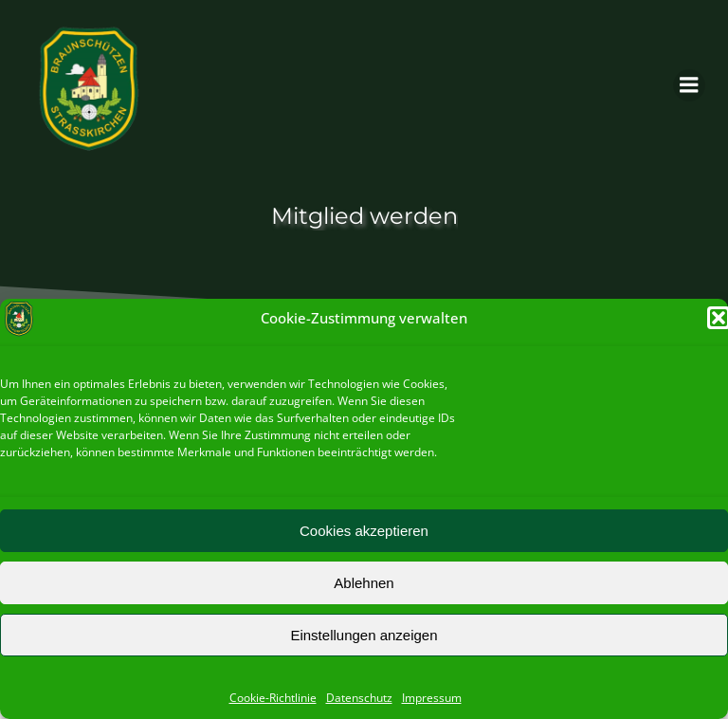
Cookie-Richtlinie (273, 698)
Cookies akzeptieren (364, 531)
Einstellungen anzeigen (364, 635)
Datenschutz (359, 698)
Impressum (432, 698)
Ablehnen (364, 583)
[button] (719, 318)
